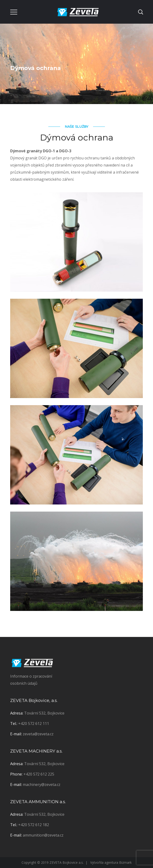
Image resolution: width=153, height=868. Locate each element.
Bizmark (125, 862)
